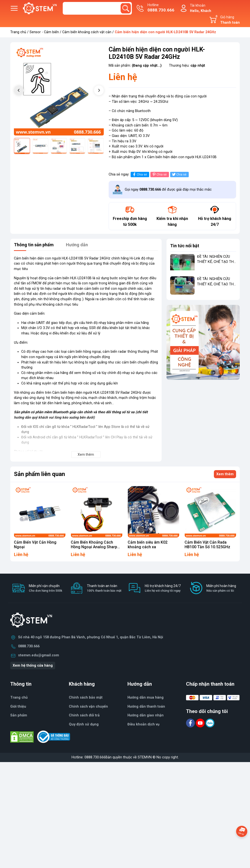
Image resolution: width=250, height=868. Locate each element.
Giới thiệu (18, 707)
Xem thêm (225, 474)
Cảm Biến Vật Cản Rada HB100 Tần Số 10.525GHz (207, 545)
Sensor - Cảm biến (44, 32)
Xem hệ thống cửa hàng (33, 666)
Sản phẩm (19, 715)
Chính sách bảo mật (86, 697)
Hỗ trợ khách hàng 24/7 (163, 588)
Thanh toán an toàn (104, 588)
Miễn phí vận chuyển (46, 588)
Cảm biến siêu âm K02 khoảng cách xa (148, 545)
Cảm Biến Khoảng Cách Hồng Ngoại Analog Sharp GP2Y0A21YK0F (94, 547)
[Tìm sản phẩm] (97, 8)
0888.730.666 (29, 646)
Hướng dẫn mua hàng (146, 697)
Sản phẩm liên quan (39, 474)
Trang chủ (18, 32)
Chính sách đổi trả (84, 715)
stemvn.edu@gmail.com (39, 655)
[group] (59, 91)
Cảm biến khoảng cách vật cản (87, 32)
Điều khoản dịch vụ (143, 724)
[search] (126, 8)
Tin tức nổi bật (185, 246)
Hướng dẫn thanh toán (146, 707)
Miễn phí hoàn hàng (221, 588)
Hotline (161, 8)
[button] (99, 90)
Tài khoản (201, 8)
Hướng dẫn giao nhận (146, 715)
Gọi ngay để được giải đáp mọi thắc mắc (168, 190)
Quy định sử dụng (84, 724)
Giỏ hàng (227, 20)
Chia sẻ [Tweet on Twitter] (179, 174)
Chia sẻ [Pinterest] (159, 174)
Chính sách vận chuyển (88, 707)
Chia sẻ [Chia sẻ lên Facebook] (139, 174)
